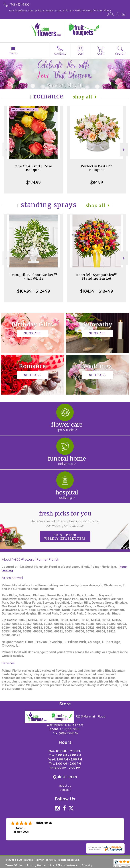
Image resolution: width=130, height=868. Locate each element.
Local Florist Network (64, 865)
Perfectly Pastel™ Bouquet (97, 168)
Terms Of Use (14, 865)
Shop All (83, 97)
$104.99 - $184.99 (97, 291)
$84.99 (97, 182)
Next (124, 150)
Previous (6, 150)
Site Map (87, 865)
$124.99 (33, 182)
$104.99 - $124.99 (33, 291)
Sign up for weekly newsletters (65, 537)
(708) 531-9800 (20, 5)
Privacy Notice (36, 865)
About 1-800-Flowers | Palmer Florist (30, 559)
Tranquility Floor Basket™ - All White (33, 277)
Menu (13, 53)
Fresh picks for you (65, 519)
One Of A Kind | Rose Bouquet (33, 168)
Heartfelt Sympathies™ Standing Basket (97, 277)
